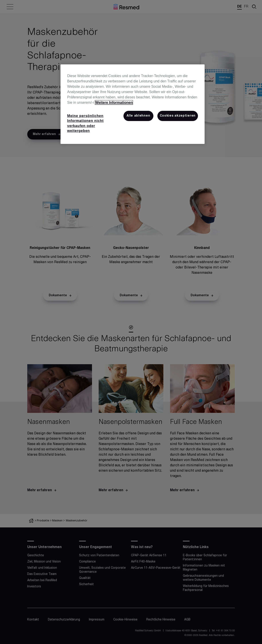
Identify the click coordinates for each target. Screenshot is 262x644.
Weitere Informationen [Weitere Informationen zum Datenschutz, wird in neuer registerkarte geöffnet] (114, 102)
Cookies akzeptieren (178, 116)
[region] (133, 104)
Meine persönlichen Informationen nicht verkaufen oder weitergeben (85, 123)
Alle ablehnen (138, 116)
